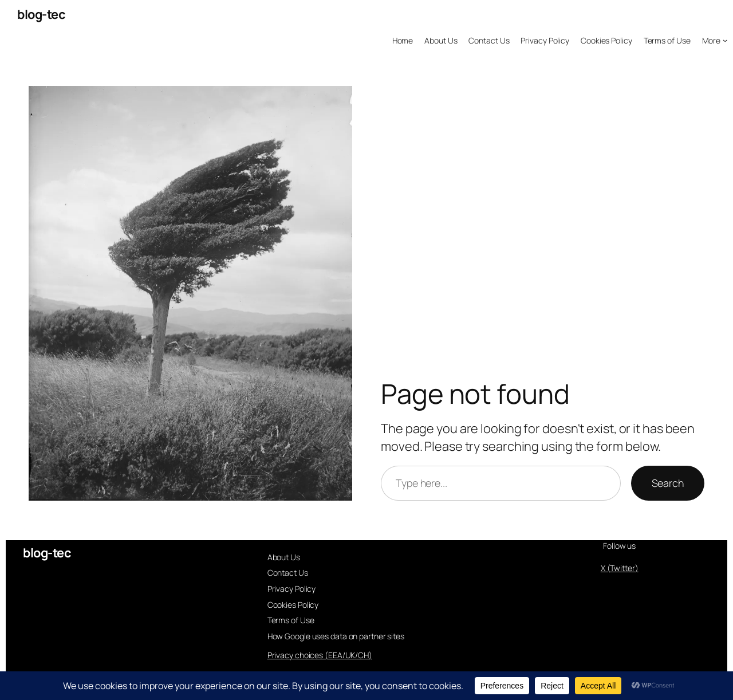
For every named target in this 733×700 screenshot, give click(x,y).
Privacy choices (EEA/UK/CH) (320, 655)
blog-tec (41, 14)
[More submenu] (715, 41)
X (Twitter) (620, 568)
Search (668, 483)
